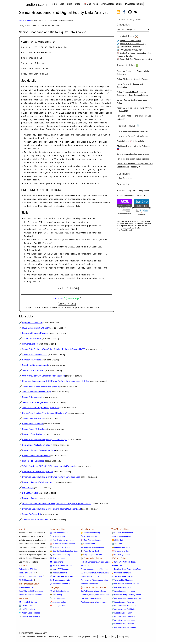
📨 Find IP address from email (62, 541)
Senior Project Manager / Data (36, 456)
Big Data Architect (30, 494)
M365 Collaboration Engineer (35, 329)
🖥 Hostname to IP (58, 563)
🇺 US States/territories (59, 592)
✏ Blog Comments (124, 179)
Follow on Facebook (27, 574)
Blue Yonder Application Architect (37, 446)
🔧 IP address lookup (59, 537)
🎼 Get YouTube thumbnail (122, 534)
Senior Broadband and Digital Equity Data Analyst (45, 440)
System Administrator (32, 339)
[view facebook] (124, 12)
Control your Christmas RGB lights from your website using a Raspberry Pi (135, 166)
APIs (95, 637)
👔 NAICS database (27, 610)
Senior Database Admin (33, 419)
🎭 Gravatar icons (88, 544)
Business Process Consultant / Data (38, 451)
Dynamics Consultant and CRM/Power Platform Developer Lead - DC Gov (56, 382)
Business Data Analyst (32, 435)
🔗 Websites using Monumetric (124, 606)
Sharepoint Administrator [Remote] (38, 472)
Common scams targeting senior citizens (133, 155)
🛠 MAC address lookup (60, 534)
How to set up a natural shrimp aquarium (133, 160)
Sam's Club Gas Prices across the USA (136, 60)
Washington (103, 581)
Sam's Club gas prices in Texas (93, 592)
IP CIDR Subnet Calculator (131, 51)
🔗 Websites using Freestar (123, 625)
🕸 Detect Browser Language (92, 548)
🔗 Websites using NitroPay (123, 603)
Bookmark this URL (67, 304)
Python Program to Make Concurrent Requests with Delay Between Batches (132, 94)
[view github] (130, 12)
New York (91, 577)
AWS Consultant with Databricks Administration (43, 377)
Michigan (101, 574)
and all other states (99, 603)
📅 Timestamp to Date (120, 552)
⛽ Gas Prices (91, 4)
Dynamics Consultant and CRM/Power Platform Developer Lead (51, 478)
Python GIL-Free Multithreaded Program (133, 80)
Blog (62, 4)
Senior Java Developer (33, 425)
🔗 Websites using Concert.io (123, 617)
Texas (95, 581)
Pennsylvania (86, 581)
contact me (42, 637)
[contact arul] (136, 12)
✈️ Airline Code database (29, 617)
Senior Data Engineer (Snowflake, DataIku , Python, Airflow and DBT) (54, 350)
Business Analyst (30, 499)
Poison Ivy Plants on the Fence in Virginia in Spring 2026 (134, 74)
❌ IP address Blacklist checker (63, 544)
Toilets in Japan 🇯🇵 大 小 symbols (130, 142)
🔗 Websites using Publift (122, 614)
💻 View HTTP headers (59, 570)
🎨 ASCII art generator (121, 555)
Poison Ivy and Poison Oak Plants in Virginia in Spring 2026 (135, 110)
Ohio (98, 577)
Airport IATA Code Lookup (131, 42)
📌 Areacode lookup (58, 603)
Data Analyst (28, 488)
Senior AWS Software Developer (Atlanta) (41, 387)
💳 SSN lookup (56, 595)
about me (31, 637)
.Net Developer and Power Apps (37, 393)
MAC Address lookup (111, 4)
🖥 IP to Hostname (57, 559)
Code (78, 4)
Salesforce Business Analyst (35, 366)
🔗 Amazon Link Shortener (122, 581)
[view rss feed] (118, 12)
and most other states (89, 585)
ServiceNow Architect (32, 361)
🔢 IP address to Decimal (60, 548)
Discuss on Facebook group (30, 577)
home (22, 637)
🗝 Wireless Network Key (60, 585)
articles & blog (54, 637)
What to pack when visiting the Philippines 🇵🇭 (134, 148)
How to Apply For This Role (67, 288)
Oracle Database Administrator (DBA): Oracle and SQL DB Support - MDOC (57, 504)
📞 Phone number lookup (60, 555)
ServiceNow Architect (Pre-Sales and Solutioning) (45, 414)
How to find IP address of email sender (132, 132)
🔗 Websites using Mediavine (123, 592)
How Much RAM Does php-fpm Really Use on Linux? (134, 118)
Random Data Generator (130, 48)
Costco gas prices (83, 637)
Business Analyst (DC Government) (38, 483)
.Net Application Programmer (35, 403)
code (65, 637)
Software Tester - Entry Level (35, 520)
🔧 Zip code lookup (58, 599)
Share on (66, 298)
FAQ (114, 637)
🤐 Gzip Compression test (91, 555)
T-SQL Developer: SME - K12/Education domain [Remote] (48, 467)
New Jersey (100, 595)
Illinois (92, 595)
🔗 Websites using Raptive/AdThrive (126, 599)
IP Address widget (26, 588)
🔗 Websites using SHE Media (124, 628)
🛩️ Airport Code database (30, 614)
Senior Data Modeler (32, 398)
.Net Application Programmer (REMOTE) (41, 409)
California (92, 574)
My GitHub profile (26, 581)
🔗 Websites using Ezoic (121, 588)
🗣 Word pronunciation (90, 537)
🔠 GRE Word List (27, 606)
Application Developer (32, 323)
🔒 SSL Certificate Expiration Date (64, 552)
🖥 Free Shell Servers (28, 603)
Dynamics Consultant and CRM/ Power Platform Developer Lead (52, 510)
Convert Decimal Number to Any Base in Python (133, 102)
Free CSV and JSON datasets (31, 592)
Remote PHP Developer (33, 462)
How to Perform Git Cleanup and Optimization (130, 86)
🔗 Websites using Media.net (123, 621)
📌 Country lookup (57, 606)
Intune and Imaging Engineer (35, 334)
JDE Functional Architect (33, 371)
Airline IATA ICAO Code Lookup (133, 45)
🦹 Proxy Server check (90, 552)
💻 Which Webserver (58, 574)
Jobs (29, 20)
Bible (70, 4)
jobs (108, 637)
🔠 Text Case (117, 544)
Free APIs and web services (30, 595)
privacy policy (124, 637)
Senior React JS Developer (35, 430)
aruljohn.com (36, 5)
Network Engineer (30, 345)
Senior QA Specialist (32, 515)
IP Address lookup (134, 4)
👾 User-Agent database (91, 541)
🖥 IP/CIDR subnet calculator (62, 566)
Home (54, 4)
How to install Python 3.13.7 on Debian (132, 137)
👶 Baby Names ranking (90, 534)
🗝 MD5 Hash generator (121, 537)
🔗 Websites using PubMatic (123, 610)
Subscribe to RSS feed (28, 570)
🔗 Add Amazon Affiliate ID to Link (125, 585)
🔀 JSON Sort (117, 541)
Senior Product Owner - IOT (35, 355)
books (102, 637)
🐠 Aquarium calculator (121, 548)
